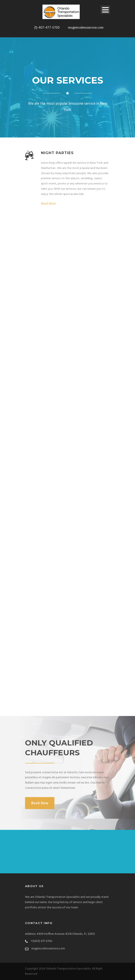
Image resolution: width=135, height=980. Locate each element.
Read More (48, 203)
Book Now (40, 803)
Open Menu (105, 10)
